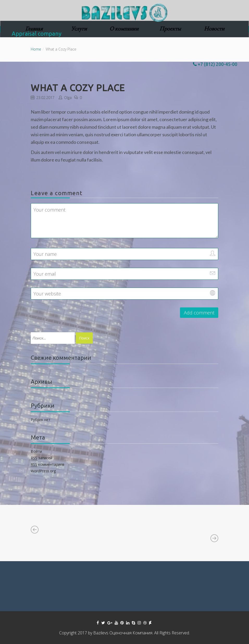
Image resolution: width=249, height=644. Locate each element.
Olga (68, 98)
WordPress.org (43, 471)
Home (36, 49)
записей (42, 458)
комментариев (48, 465)
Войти (36, 451)
